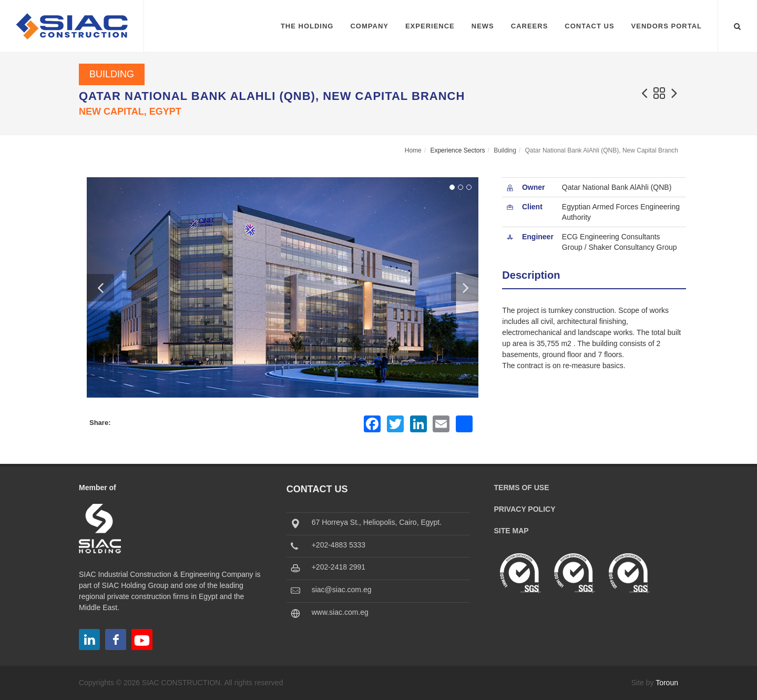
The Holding (307, 26)
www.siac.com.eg (340, 612)
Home (413, 150)
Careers (530, 26)
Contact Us (589, 26)
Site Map (512, 531)
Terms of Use (522, 488)
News (483, 26)
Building (112, 74)
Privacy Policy (525, 509)
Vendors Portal (667, 26)
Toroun (667, 683)
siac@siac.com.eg (342, 590)
